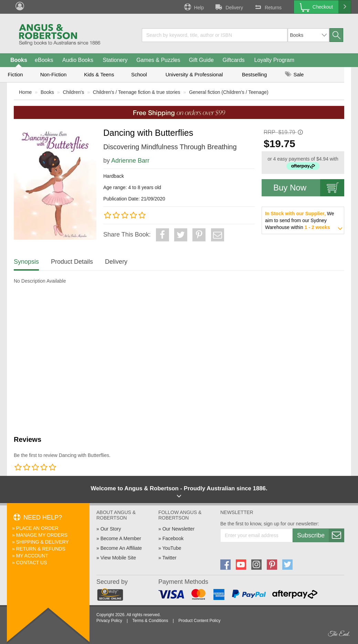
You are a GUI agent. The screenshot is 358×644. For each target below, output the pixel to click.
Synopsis (26, 262)
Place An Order (37, 528)
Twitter (169, 558)
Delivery (229, 7)
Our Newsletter (178, 529)
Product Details (72, 262)
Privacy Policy (109, 621)
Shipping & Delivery (43, 542)
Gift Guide (201, 60)
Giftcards (234, 60)
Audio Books (78, 60)
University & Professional (194, 74)
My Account (32, 556)
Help (193, 7)
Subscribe (320, 535)
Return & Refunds (41, 549)
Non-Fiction (54, 74)
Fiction (15, 74)
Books (19, 60)
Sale (294, 74)
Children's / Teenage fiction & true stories (137, 92)
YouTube (172, 548)
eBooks (44, 60)
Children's (73, 92)
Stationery (115, 60)
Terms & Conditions (150, 621)
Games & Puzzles (158, 60)
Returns (267, 7)
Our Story (111, 529)
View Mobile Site (118, 558)
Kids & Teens (99, 74)
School (139, 74)
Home (25, 92)
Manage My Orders (42, 535)
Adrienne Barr (130, 161)
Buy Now (309, 188)
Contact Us (32, 563)
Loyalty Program (275, 60)
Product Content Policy (199, 621)
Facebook (173, 538)
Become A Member (121, 538)
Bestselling (255, 74)
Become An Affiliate (121, 548)
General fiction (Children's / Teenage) (229, 92)
